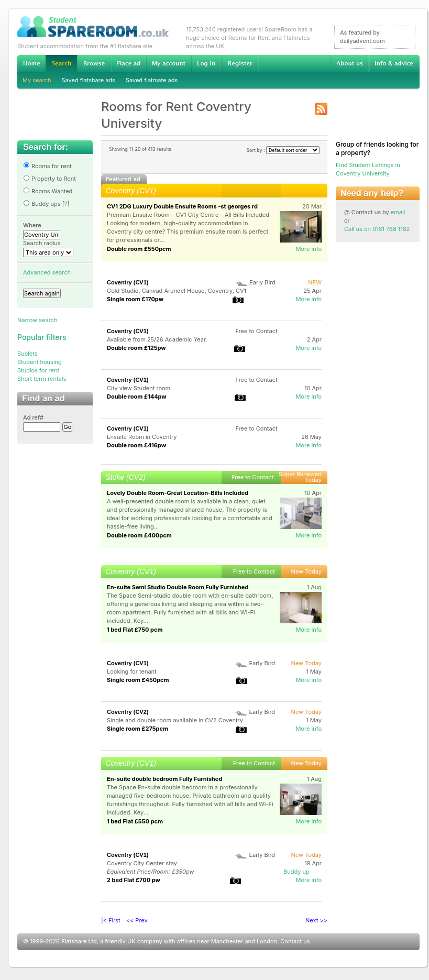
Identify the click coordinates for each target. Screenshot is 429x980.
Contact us (295, 941)
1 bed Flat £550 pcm (135, 821)
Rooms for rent (47, 166)
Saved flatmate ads (152, 80)
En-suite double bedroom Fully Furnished (164, 779)
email (398, 212)
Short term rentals (42, 379)
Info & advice (394, 63)
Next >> (316, 920)
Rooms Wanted (48, 191)
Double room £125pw (136, 348)
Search (61, 64)
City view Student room (139, 388)
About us (349, 63)
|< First (111, 920)
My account (169, 63)
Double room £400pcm (139, 535)
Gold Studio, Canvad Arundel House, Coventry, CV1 (177, 291)
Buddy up (296, 872)
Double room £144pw (137, 397)
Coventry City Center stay (142, 863)
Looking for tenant (132, 671)
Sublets (27, 354)
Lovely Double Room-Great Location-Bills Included (178, 493)
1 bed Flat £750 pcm (135, 630)
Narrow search (37, 320)
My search (37, 80)
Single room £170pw (135, 299)
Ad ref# (33, 417)
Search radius (42, 243)
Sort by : (283, 150)
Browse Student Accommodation (94, 63)
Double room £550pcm (139, 249)
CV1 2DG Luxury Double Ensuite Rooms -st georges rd (182, 206)
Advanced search (47, 272)
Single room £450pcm (138, 680)
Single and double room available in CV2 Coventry (175, 720)
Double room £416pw (136, 445)
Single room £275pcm (137, 729)
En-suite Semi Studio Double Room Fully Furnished (178, 587)
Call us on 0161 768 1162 (377, 229)
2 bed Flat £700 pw (134, 880)
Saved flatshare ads (89, 80)
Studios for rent (38, 370)
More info (309, 249)
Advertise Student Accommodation (128, 63)
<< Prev (137, 920)
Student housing (40, 362)
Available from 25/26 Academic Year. (157, 339)
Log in (206, 63)
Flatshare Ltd (79, 941)
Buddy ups (42, 204)
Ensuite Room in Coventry (142, 437)
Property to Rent (49, 179)
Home (31, 63)
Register (240, 63)
